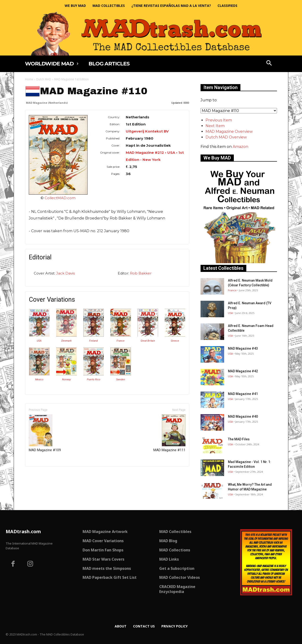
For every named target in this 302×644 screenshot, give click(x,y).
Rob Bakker (141, 273)
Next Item (215, 126)
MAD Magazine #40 (243, 416)
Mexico (39, 380)
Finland (93, 341)
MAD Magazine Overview (229, 131)
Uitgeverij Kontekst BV (147, 131)
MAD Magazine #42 (243, 371)
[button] (269, 64)
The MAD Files (239, 439)
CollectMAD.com (60, 198)
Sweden (121, 380)
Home (29, 79)
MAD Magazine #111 (169, 433)
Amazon (240, 147)
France (121, 341)
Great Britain (148, 341)
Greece (175, 341)
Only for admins (41, 474)
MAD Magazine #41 (243, 394)
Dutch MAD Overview (226, 137)
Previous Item (219, 120)
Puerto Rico (94, 380)
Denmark (66, 341)
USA (39, 341)
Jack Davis (65, 273)
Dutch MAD (44, 79)
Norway (66, 380)
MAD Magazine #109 (45, 433)
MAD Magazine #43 (243, 348)
